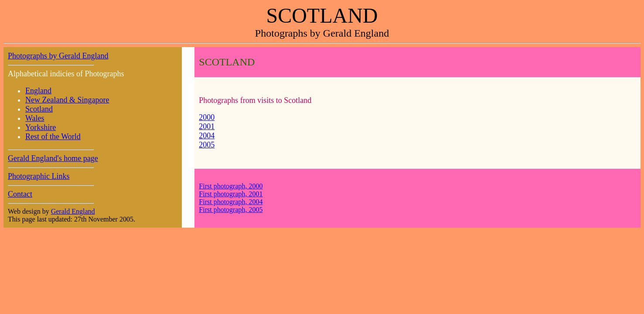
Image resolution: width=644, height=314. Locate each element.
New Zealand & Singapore (67, 100)
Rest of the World (53, 137)
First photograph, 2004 (231, 202)
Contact (20, 194)
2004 (207, 136)
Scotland (39, 109)
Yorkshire (41, 127)
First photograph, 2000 (231, 186)
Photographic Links (39, 176)
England (38, 91)
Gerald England (73, 211)
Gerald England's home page (53, 158)
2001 (207, 126)
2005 (207, 145)
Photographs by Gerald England (58, 56)
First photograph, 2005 (231, 210)
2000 (207, 117)
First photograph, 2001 (231, 194)
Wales (35, 118)
